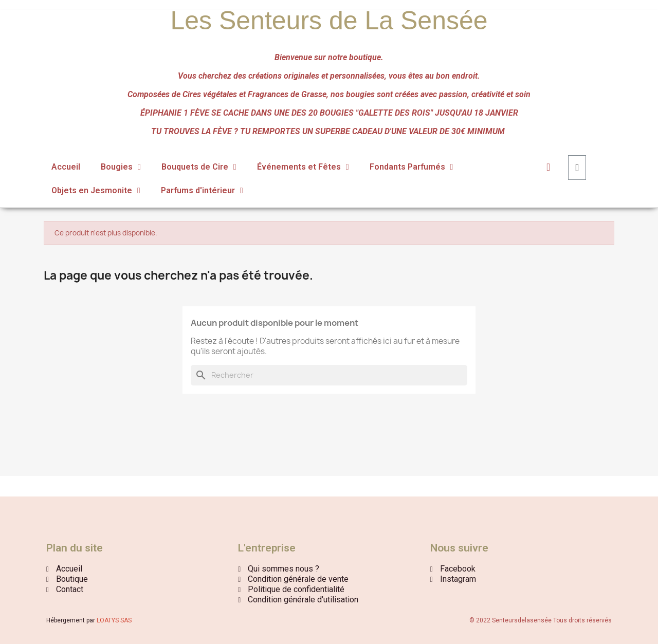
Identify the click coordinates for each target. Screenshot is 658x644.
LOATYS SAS (114, 620)
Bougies (121, 167)
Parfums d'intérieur (202, 191)
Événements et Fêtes (303, 167)
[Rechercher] (329, 375)
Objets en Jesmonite (96, 191)
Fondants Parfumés (412, 167)
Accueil (66, 167)
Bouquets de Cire (199, 167)
